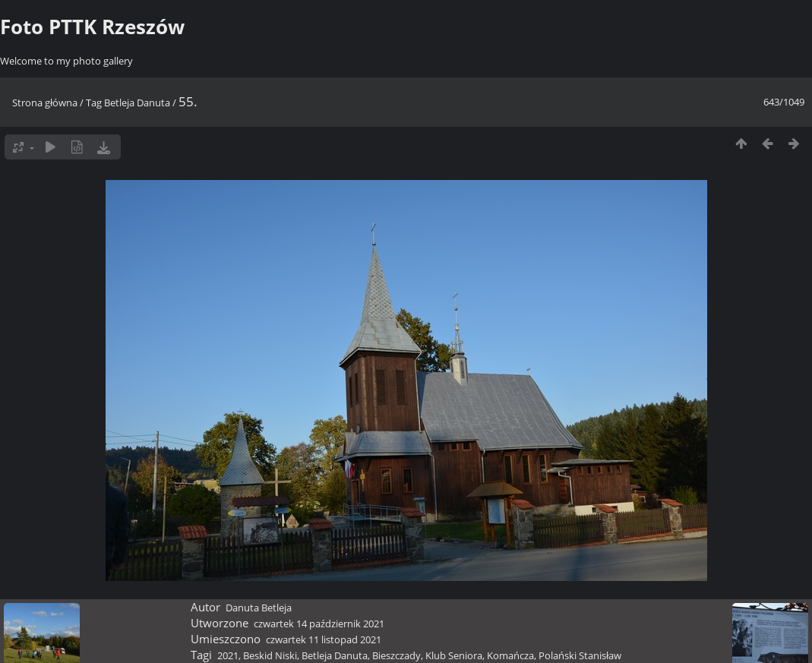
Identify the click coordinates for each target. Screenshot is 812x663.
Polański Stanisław (580, 655)
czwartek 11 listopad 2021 (324, 639)
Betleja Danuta (137, 103)
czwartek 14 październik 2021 (319, 624)
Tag (94, 103)
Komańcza (510, 655)
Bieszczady (397, 655)
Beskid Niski (270, 655)
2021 (228, 655)
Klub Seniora (454, 655)
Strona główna (45, 103)
